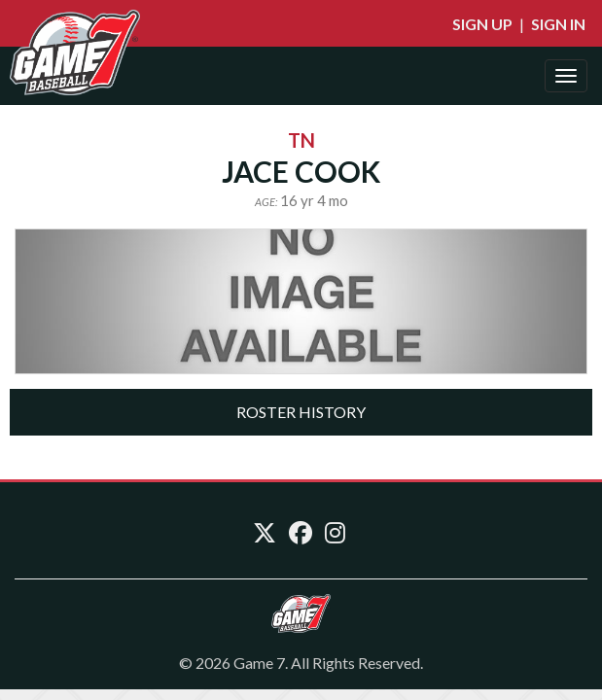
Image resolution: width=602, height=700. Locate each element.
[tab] (301, 412)
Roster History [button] (301, 412)
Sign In (558, 24)
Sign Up (482, 24)
